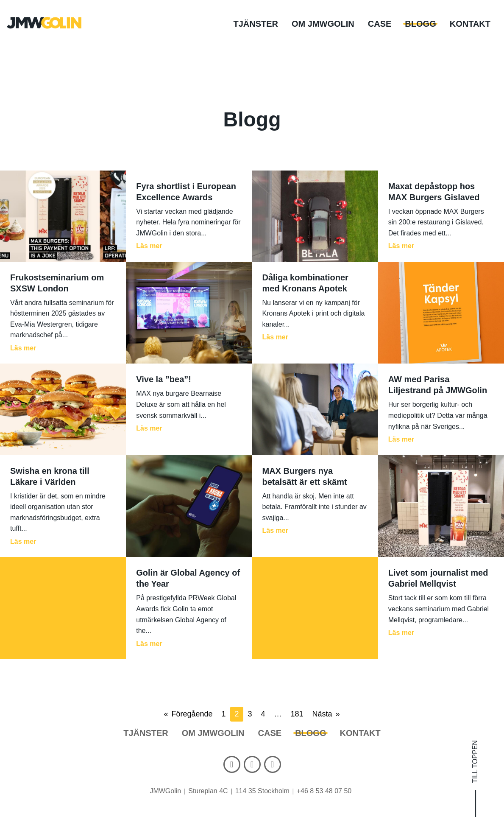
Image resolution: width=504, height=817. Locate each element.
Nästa (322, 714)
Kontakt (470, 24)
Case (380, 24)
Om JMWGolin (323, 24)
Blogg (420, 24)
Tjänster (256, 24)
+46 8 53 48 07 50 (324, 791)
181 (297, 714)
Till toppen (476, 762)
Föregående (192, 714)
